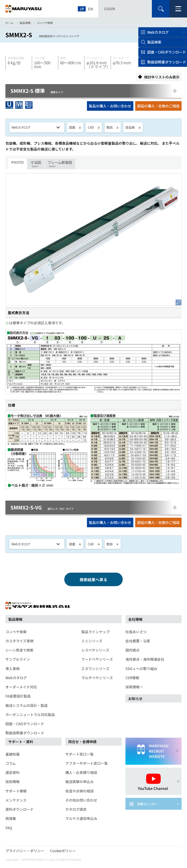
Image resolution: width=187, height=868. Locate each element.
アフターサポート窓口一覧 (87, 763)
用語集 (11, 818)
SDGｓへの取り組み (141, 668)
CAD (91, 127)
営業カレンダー (147, 804)
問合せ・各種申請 (82, 742)
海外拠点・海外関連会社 (145, 659)
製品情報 (25, 23)
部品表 (130, 127)
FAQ (9, 828)
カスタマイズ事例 (19, 641)
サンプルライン (18, 659)
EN (90, 9)
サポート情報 (16, 791)
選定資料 (12, 772)
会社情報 (135, 619)
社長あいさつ (136, 632)
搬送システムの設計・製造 (27, 705)
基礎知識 (12, 754)
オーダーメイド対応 (21, 687)
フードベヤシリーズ (97, 659)
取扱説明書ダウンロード (25, 733)
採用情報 (133, 687)
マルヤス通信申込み (81, 818)
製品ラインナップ (95, 632)
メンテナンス (16, 800)
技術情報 (12, 782)
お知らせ (135, 698)
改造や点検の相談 (79, 791)
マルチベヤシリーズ (97, 678)
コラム (11, 763)
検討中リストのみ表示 (162, 77)
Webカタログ (158, 32)
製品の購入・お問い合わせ (110, 106)
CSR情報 (132, 678)
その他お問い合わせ (81, 800)
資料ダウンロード (20, 809)
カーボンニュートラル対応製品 (30, 714)
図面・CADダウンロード (25, 724)
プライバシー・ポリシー (25, 851)
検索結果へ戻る (93, 579)
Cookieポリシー (63, 851)
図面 (72, 127)
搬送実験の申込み (79, 782)
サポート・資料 (21, 742)
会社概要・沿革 (138, 641)
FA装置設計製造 (18, 696)
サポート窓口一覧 (79, 754)
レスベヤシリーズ (95, 650)
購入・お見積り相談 (81, 772)
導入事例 (12, 668)
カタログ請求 (76, 809)
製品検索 (154, 42)
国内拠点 (133, 650)
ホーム (9, 23)
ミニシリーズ (92, 641)
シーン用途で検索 (19, 650)
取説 (110, 127)
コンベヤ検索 (45, 23)
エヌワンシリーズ (95, 668)
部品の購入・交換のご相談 (158, 106)
